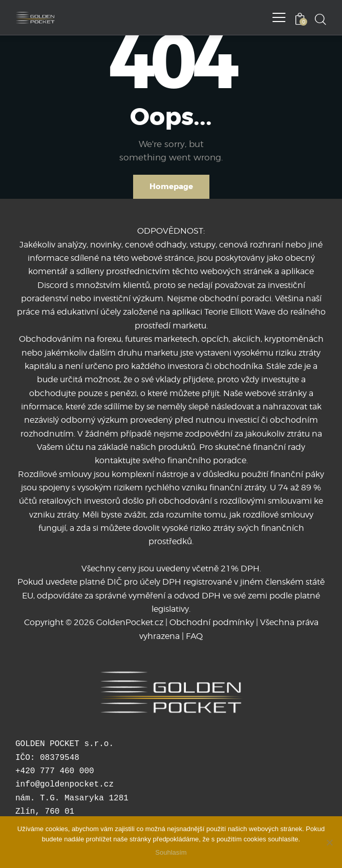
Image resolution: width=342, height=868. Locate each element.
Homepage (171, 187)
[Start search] (320, 19)
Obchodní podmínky (212, 622)
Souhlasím (171, 852)
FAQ (194, 636)
